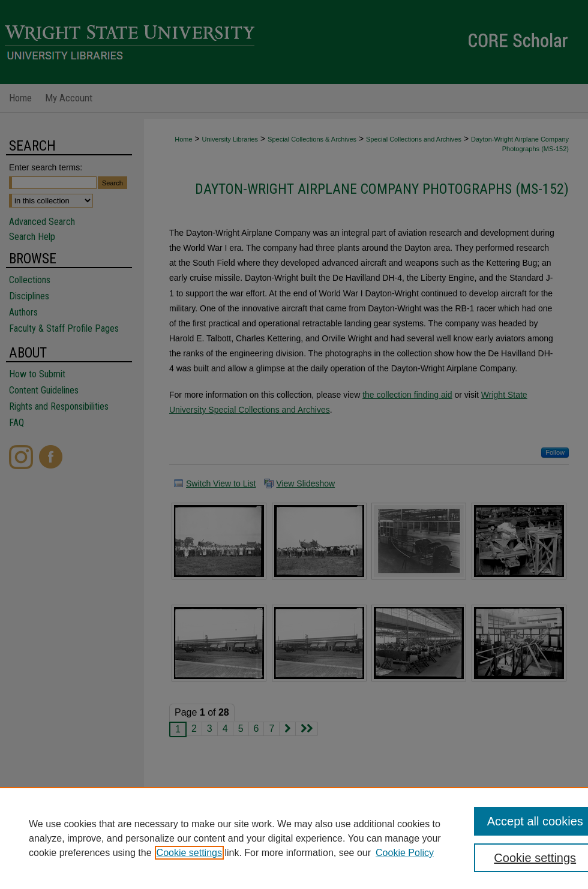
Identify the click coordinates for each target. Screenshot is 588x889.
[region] (294, 838)
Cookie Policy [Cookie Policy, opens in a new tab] (405, 853)
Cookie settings (189, 853)
